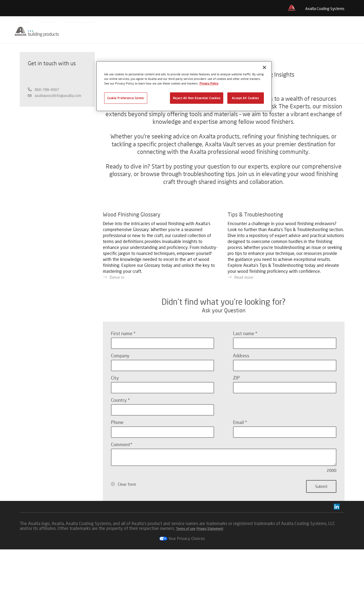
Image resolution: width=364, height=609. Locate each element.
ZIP (236, 437)
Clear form (127, 544)
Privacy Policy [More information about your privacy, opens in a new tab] (209, 83)
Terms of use (186, 588)
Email (239, 482)
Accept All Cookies (245, 98)
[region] (184, 86)
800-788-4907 (47, 117)
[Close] (264, 67)
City (115, 437)
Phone (117, 482)
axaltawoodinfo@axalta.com (58, 123)
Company (120, 415)
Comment (121, 504)
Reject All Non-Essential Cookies (197, 98)
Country (119, 460)
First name (122, 393)
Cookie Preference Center (126, 98)
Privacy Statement (210, 588)
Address (241, 415)
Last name (244, 393)
